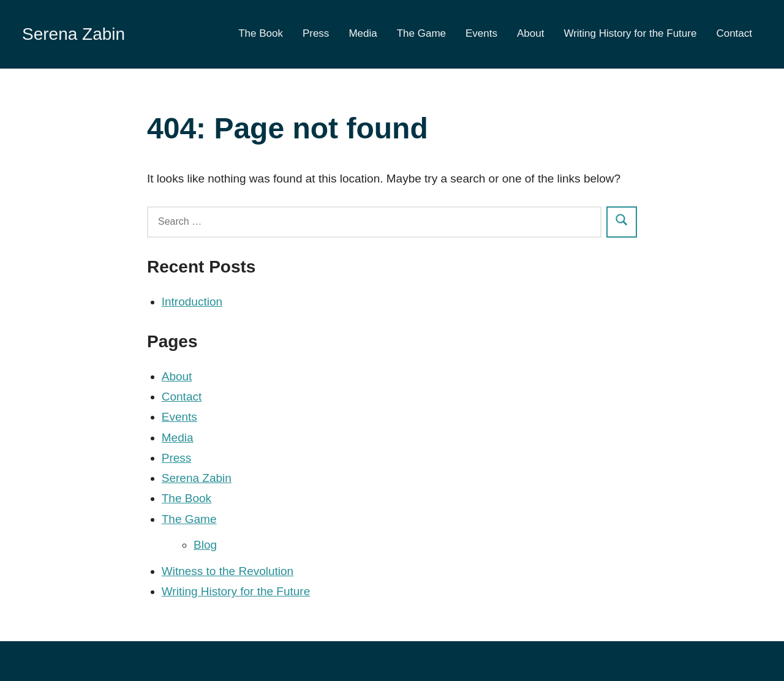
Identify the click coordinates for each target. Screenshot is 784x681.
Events (481, 33)
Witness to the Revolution (228, 571)
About (530, 33)
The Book (261, 33)
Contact (734, 33)
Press (316, 33)
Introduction (192, 302)
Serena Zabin (73, 34)
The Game (421, 33)
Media (363, 33)
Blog (205, 545)
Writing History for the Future (630, 33)
